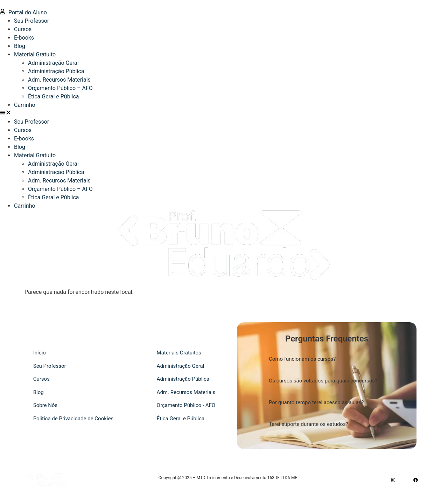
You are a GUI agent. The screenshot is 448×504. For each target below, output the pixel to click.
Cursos (23, 29)
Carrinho (25, 105)
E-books (24, 38)
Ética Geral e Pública (54, 96)
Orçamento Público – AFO (60, 88)
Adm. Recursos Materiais (59, 80)
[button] (224, 113)
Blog (20, 46)
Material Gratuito (35, 54)
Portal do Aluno (23, 12)
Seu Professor (31, 21)
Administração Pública (56, 71)
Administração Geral (53, 63)
